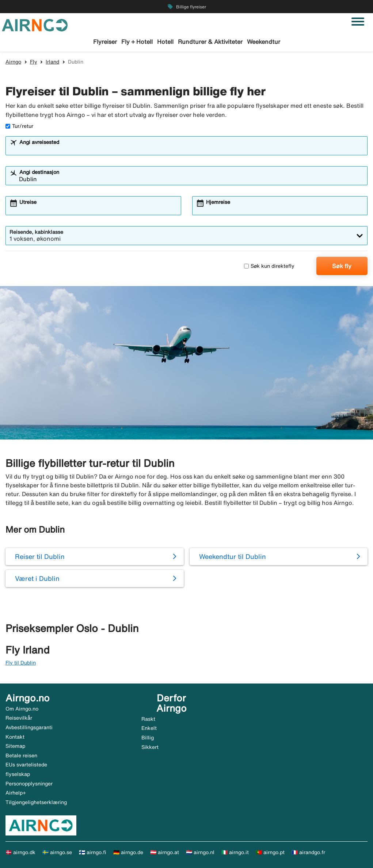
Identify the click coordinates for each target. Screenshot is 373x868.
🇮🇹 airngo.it (235, 852)
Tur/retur (19, 126)
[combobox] (191, 149)
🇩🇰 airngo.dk (20, 852)
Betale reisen (21, 755)
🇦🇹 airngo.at (165, 852)
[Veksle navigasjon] (358, 22)
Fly (34, 62)
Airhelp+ (16, 793)
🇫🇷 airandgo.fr (308, 852)
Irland (52, 62)
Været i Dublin (37, 578)
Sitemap (15, 746)
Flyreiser (105, 42)
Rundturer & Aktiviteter (210, 42)
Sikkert (150, 747)
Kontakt (15, 737)
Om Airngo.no (22, 709)
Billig (148, 738)
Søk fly (342, 266)
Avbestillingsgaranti (29, 727)
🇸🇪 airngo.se (57, 852)
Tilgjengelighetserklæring (36, 802)
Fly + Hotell (137, 42)
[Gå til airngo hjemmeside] (35, 24)
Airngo (13, 62)
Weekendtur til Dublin (233, 556)
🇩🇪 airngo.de (128, 852)
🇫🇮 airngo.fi (93, 852)
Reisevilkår (19, 718)
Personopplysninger (29, 784)
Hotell (165, 42)
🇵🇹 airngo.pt (270, 852)
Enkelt (149, 728)
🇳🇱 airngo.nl (200, 852)
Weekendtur (264, 42)
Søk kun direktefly (269, 266)
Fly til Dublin (21, 663)
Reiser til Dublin (40, 556)
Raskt (148, 719)
